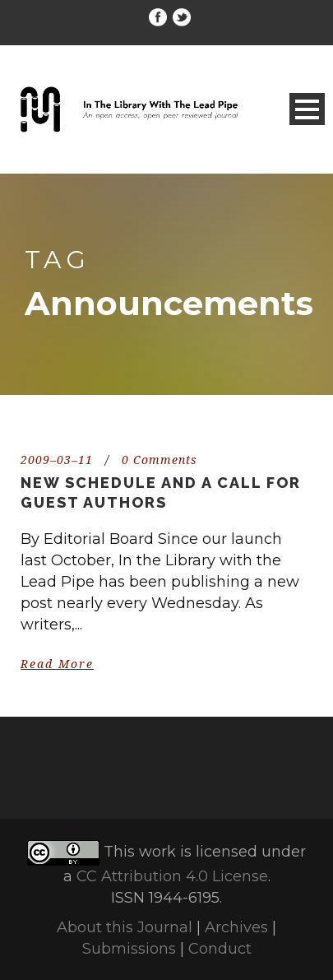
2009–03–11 (57, 460)
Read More (57, 664)
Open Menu (307, 109)
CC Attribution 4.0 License (172, 876)
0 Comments (160, 460)
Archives (236, 927)
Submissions (129, 949)
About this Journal (125, 927)
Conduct (220, 949)
